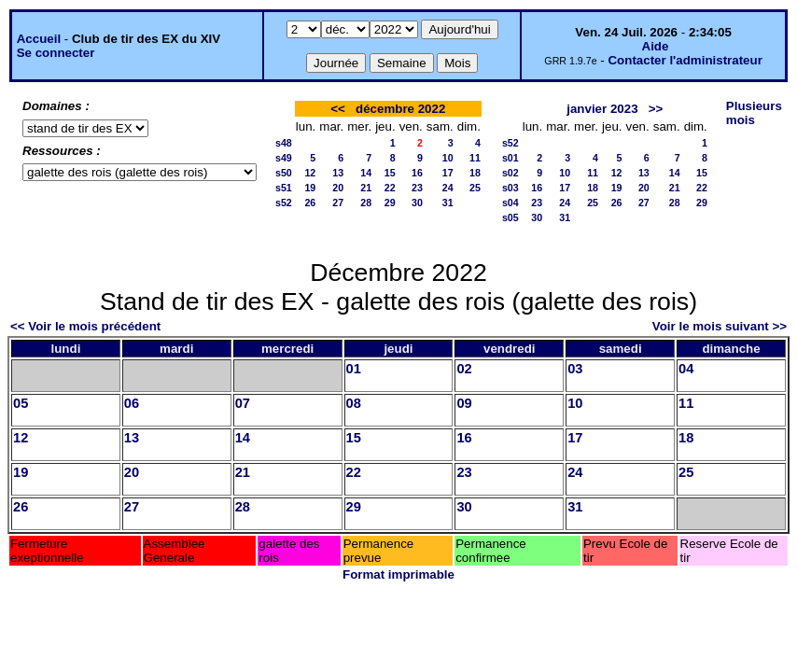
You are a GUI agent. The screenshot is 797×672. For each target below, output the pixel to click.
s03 (510, 188)
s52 (284, 203)
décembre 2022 (400, 109)
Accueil (39, 39)
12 (310, 173)
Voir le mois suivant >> (720, 326)
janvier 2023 (602, 109)
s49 (284, 158)
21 (366, 188)
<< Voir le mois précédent (85, 326)
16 (417, 173)
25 (475, 188)
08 (354, 403)
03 (575, 369)
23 (417, 188)
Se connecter (56, 53)
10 (448, 158)
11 (475, 158)
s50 (284, 173)
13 (338, 173)
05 (21, 403)
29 (390, 203)
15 (390, 173)
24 (448, 188)
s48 (284, 143)
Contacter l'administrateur (685, 60)
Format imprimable (398, 574)
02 (464, 369)
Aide (656, 46)
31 (448, 203)
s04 (510, 203)
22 (390, 188)
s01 (510, 158)
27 (338, 203)
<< (338, 109)
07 (243, 403)
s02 (510, 173)
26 (310, 203)
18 (475, 173)
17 (448, 173)
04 (686, 369)
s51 (284, 188)
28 (366, 203)
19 (310, 188)
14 (366, 173)
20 (338, 188)
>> (656, 109)
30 (417, 203)
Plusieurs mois (754, 113)
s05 (510, 217)
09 (464, 403)
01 (354, 369)
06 (132, 403)
